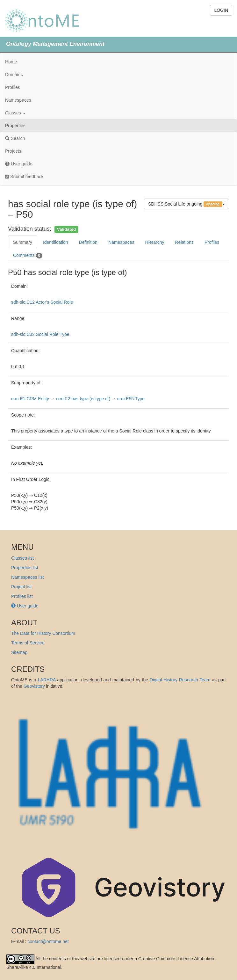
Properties (15, 126)
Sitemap (19, 652)
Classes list (22, 558)
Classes (15, 113)
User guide (19, 164)
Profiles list (22, 596)
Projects (13, 151)
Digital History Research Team (180, 680)
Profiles (13, 87)
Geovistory (34, 686)
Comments (28, 256)
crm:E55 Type (131, 399)
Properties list (25, 568)
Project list (22, 587)
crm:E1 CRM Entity (30, 399)
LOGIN (221, 10)
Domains (14, 75)
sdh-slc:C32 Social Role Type (40, 334)
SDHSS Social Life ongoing (187, 204)
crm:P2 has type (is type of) (83, 399)
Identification (56, 242)
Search (15, 138)
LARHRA (47, 680)
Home (11, 62)
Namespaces (18, 100)
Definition (88, 242)
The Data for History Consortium (43, 633)
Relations (184, 242)
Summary (23, 242)
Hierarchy (155, 242)
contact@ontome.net (48, 941)
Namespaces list (28, 577)
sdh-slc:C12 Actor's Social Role (42, 302)
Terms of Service (28, 643)
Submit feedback (24, 177)
